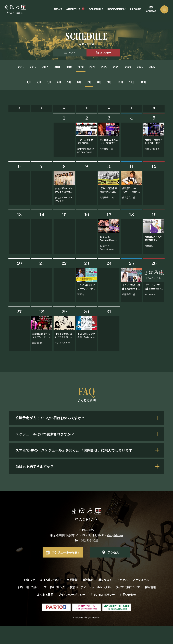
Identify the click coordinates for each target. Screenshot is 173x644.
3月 (40, 91)
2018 (61, 67)
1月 (10, 91)
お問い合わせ (128, 613)
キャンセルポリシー (103, 613)
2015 (10, 67)
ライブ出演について (128, 605)
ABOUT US (73, 11)
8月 (115, 91)
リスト (70, 53)
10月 (146, 91)
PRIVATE (135, 11)
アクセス (113, 570)
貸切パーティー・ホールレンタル (90, 605)
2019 (78, 67)
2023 (146, 67)
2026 (95, 76)
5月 (70, 91)
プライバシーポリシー (72, 613)
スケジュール (141, 598)
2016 (27, 67)
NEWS (58, 11)
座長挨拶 (72, 598)
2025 (78, 76)
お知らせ (29, 598)
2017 (44, 67)
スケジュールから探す (66, 570)
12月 (86, 100)
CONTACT (150, 13)
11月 (163, 91)
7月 (100, 91)
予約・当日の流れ (28, 605)
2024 (163, 67)
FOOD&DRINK (116, 11)
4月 (55, 91)
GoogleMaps (115, 553)
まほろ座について (51, 598)
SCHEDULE (96, 11)
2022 (129, 67)
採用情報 (150, 605)
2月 (25, 91)
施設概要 (88, 598)
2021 (112, 67)
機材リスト (105, 598)
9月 (130, 91)
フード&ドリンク (54, 605)
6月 (85, 91)
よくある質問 (45, 613)
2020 (95, 67)
